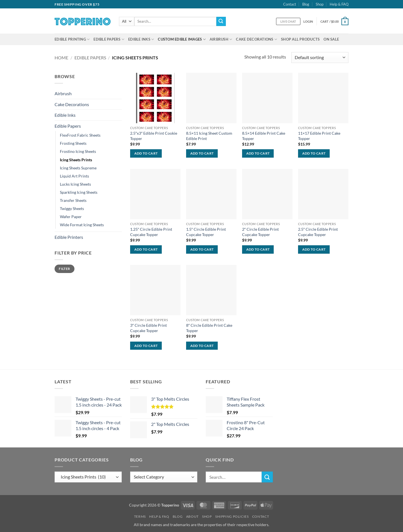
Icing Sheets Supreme (78, 168)
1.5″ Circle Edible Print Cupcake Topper (206, 232)
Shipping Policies (232, 516)
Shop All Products (300, 39)
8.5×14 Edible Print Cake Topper (264, 136)
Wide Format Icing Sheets (82, 225)
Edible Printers (69, 237)
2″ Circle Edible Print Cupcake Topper (260, 232)
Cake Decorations (256, 39)
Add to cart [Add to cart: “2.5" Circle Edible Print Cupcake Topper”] (314, 249)
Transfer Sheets (73, 200)
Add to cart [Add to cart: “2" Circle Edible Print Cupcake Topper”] (258, 249)
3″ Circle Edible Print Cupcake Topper (148, 328)
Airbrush (221, 39)
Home (61, 58)
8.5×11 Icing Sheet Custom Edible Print (209, 136)
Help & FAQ (339, 4)
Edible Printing (72, 39)
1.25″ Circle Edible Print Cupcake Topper (151, 232)
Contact (290, 4)
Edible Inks (141, 39)
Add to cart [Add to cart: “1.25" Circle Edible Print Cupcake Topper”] (146, 249)
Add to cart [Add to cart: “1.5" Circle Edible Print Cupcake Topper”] (202, 249)
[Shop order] (320, 58)
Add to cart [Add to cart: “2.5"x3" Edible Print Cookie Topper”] (146, 153)
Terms (140, 516)
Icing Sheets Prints (76, 160)
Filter (64, 269)
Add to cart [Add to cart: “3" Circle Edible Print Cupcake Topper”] (146, 346)
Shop (320, 4)
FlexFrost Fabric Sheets (80, 135)
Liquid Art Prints (74, 176)
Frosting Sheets (73, 143)
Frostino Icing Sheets (78, 151)
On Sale (331, 39)
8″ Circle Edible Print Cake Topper (209, 328)
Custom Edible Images (182, 39)
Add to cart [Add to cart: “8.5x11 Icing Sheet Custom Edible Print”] (202, 153)
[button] (308, 21)
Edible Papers (109, 39)
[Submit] (221, 22)
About (192, 516)
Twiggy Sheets (72, 208)
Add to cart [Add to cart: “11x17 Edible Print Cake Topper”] (314, 153)
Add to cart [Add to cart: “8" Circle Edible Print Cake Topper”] (202, 346)
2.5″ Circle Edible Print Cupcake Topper (318, 232)
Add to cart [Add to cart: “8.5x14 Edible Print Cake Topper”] (258, 153)
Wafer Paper (71, 217)
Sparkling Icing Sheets (79, 192)
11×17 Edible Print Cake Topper (319, 136)
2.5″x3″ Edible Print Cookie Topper (154, 136)
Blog (306, 4)
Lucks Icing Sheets (75, 184)
